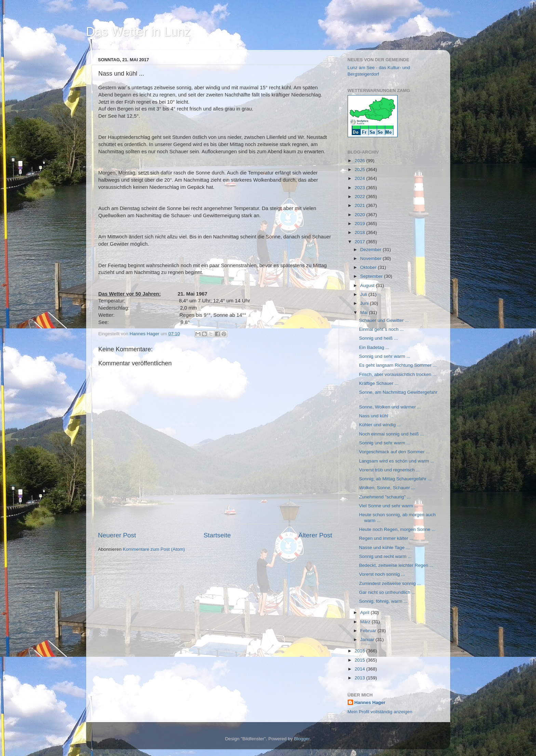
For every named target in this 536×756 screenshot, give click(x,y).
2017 (360, 242)
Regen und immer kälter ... (386, 538)
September (372, 276)
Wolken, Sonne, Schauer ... (387, 488)
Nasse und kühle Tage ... (384, 548)
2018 (360, 232)
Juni (365, 303)
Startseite (217, 535)
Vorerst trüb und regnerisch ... (389, 470)
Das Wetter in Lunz (138, 32)
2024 (360, 178)
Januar (368, 640)
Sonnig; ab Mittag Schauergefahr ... (395, 479)
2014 (360, 669)
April (366, 612)
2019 (360, 224)
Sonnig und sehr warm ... (385, 356)
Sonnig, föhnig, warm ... (383, 601)
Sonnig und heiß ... (378, 338)
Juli (364, 294)
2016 (360, 651)
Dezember (372, 250)
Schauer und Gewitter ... (384, 320)
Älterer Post (315, 535)
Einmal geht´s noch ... (381, 329)
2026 (360, 161)
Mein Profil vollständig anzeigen (380, 712)
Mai (365, 312)
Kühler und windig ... (380, 425)
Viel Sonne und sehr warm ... (388, 506)
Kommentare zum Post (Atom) (154, 549)
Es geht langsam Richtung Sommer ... (398, 365)
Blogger (302, 739)
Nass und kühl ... (376, 416)
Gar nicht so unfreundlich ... (387, 592)
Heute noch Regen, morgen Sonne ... (397, 529)
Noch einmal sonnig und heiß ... (391, 434)
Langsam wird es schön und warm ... (397, 461)
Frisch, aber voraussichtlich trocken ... (398, 374)
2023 (360, 188)
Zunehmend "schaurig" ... (385, 497)
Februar (369, 631)
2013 (360, 678)
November (372, 258)
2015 (360, 660)
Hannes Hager (370, 702)
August (368, 285)
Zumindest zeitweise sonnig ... (390, 583)
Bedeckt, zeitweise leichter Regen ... (396, 565)
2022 (360, 197)
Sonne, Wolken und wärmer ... (390, 407)
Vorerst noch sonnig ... (382, 574)
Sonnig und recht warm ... (385, 556)
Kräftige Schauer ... (379, 383)
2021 (360, 205)
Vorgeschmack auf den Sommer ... (394, 452)
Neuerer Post (117, 535)
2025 (360, 170)
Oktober (369, 267)
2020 (360, 215)
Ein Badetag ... (374, 347)
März (366, 622)
